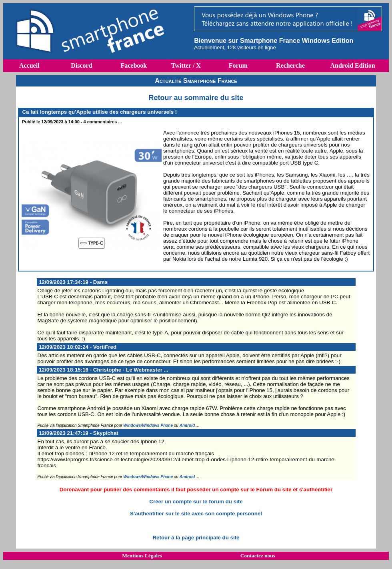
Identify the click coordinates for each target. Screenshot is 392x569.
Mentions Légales (142, 556)
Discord (81, 65)
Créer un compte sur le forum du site (196, 502)
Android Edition (352, 65)
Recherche (290, 65)
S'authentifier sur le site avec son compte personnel (196, 514)
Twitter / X (186, 65)
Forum (238, 65)
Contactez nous (258, 556)
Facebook (134, 65)
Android (187, 425)
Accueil (29, 65)
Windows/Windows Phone (148, 425)
